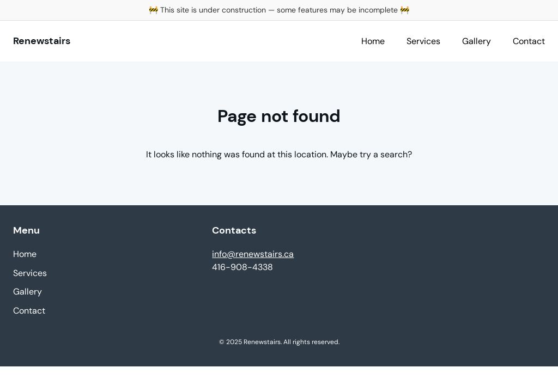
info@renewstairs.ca (253, 254)
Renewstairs (42, 41)
